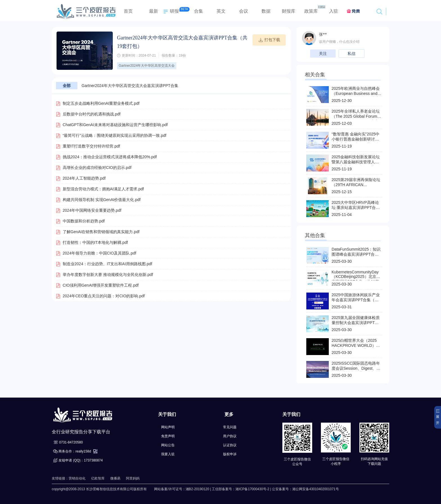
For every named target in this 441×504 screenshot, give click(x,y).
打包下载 (269, 40)
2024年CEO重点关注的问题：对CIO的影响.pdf (104, 296)
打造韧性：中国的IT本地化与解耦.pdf (95, 242)
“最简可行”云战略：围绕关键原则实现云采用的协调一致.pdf (115, 135)
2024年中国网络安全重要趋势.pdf (92, 210)
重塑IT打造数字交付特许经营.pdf (91, 146)
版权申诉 (230, 454)
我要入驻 (168, 454)
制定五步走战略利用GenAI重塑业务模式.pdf (101, 103)
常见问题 (230, 427)
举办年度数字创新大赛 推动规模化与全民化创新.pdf (108, 275)
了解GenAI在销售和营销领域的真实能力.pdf (101, 232)
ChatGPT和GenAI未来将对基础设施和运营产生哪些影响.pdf (115, 125)
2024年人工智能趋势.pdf (84, 178)
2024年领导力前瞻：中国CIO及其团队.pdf (99, 253)
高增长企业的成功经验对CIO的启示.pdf (97, 168)
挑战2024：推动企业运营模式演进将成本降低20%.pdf (110, 157)
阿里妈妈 (133, 478)
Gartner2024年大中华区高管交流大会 (147, 66)
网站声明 (168, 427)
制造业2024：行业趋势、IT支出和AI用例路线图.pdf (107, 264)
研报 (170, 12)
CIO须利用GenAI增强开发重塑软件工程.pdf (101, 285)
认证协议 (230, 445)
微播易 (115, 478)
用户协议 (230, 436)
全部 (67, 86)
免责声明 (168, 436)
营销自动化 (77, 478)
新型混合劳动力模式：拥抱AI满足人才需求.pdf (103, 189)
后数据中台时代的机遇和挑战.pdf (92, 114)
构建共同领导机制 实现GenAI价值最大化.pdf (102, 200)
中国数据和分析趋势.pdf (84, 221)
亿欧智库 (98, 478)
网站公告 (168, 445)
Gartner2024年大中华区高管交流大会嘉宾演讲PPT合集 (130, 86)
